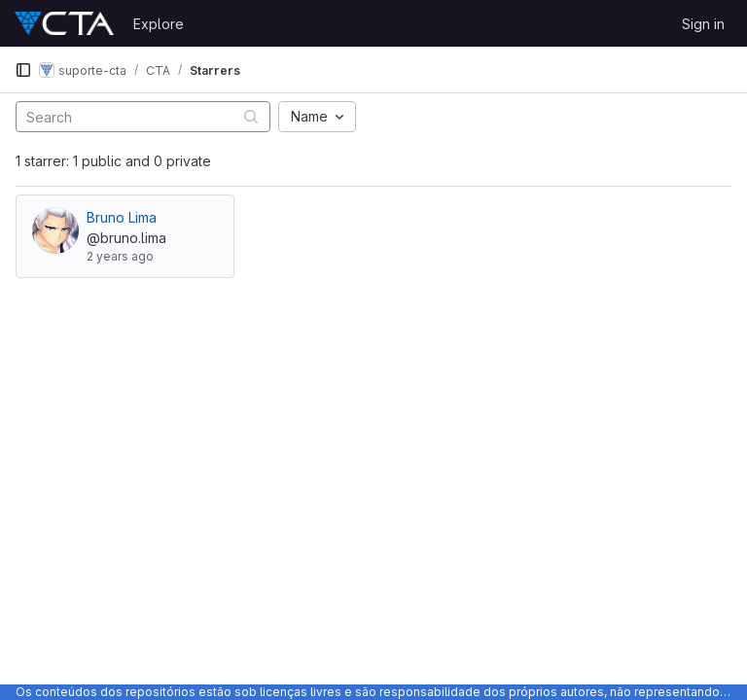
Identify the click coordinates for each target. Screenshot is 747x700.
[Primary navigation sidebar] (23, 70)
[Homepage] (64, 23)
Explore (159, 24)
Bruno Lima (122, 217)
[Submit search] (251, 116)
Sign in (703, 24)
